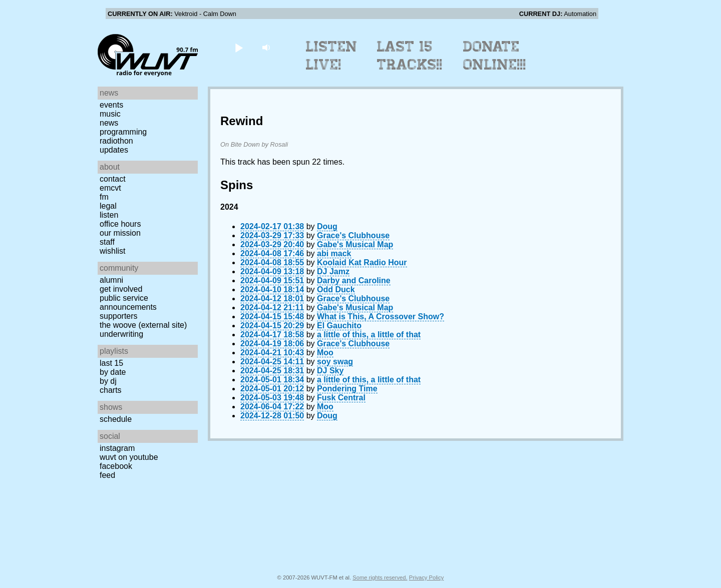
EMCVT (110, 188)
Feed (107, 475)
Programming (123, 132)
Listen (109, 215)
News (109, 123)
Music (110, 114)
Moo (325, 353)
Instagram (117, 448)
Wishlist (113, 251)
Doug (327, 226)
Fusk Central (341, 398)
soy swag (335, 362)
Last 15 (111, 363)
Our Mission (120, 233)
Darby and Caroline (354, 280)
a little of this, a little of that (369, 335)
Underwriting (121, 334)
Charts (111, 390)
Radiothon (116, 141)
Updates (114, 150)
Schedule (116, 419)
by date (113, 372)
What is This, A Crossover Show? (381, 317)
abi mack (334, 253)
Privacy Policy (427, 577)
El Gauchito (339, 326)
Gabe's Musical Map (355, 244)
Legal (108, 206)
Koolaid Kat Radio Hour (362, 262)
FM (104, 197)
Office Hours (120, 224)
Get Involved (121, 289)
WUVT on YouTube (129, 457)
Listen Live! (332, 56)
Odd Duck (336, 289)
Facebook (116, 466)
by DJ (108, 381)
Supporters (119, 316)
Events (111, 105)
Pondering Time (347, 389)
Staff (107, 242)
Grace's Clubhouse (353, 235)
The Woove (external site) (143, 325)
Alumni (111, 280)
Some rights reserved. (380, 577)
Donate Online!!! (495, 56)
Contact (113, 179)
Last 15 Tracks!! (410, 56)
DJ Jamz (333, 271)
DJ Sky (330, 371)
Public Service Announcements (128, 303)
